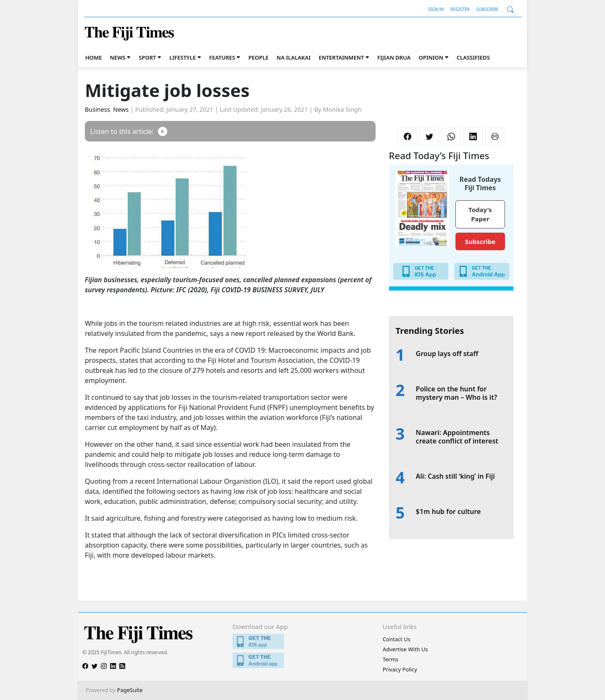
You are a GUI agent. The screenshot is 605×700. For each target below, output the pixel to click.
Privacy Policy (400, 669)
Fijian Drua (394, 58)
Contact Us (397, 639)
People (258, 58)
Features (222, 58)
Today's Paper (480, 214)
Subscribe (488, 9)
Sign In (436, 9)
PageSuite (130, 690)
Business (97, 109)
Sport (147, 58)
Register (460, 9)
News (118, 58)
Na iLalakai (293, 58)
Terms (391, 659)
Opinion (431, 58)
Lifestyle (183, 58)
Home (93, 58)
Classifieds (473, 58)
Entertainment (341, 58)
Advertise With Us (405, 649)
